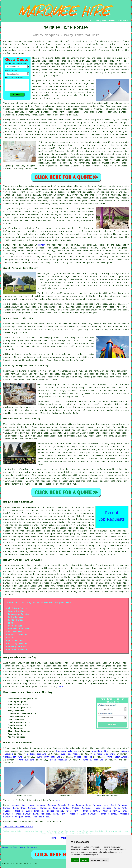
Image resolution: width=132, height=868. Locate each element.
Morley (101, 186)
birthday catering (93, 760)
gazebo (52, 189)
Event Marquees (119, 805)
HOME (90, 21)
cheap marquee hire (51, 574)
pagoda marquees (109, 198)
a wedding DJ (99, 751)
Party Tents (121, 808)
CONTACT (113, 21)
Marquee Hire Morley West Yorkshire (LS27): (28, 41)
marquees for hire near (62, 537)
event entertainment (117, 757)
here (61, 687)
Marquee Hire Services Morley (28, 693)
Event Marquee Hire (79, 805)
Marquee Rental (57, 805)
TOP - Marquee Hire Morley (18, 827)
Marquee (27, 47)
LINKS (97, 21)
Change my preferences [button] (99, 860)
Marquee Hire (18, 805)
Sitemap (5, 847)
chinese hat (66, 204)
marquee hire (23, 565)
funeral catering (13, 757)
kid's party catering (48, 757)
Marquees (45, 808)
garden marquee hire (116, 583)
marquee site (31, 407)
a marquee (82, 385)
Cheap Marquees (37, 805)
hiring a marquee (109, 41)
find (12, 663)
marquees (58, 260)
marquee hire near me (113, 531)
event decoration (70, 754)
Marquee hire (11, 245)
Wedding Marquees (82, 808)
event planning (26, 760)
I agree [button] (75, 860)
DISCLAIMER (123, 21)
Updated (22, 847)
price (65, 237)
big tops (56, 201)
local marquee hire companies (44, 540)
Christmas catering (66, 751)
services (40, 751)
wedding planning (37, 754)
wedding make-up (83, 757)
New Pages (14, 847)
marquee (35, 371)
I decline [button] (84, 860)
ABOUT (104, 21)
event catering (58, 760)
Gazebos (7, 811)
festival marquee (107, 189)
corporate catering (105, 754)
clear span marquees (103, 201)
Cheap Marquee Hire (27, 814)
